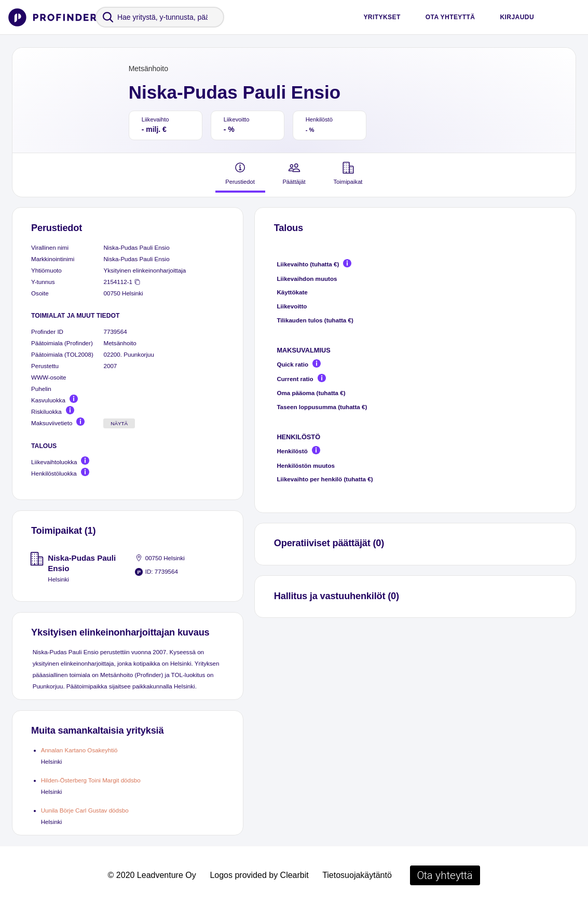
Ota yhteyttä (450, 17)
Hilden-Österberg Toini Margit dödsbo (91, 780)
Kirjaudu (517, 17)
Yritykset (382, 17)
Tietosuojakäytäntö (357, 875)
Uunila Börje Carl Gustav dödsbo (85, 810)
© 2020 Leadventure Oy (152, 875)
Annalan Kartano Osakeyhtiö (79, 750)
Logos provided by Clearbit (259, 875)
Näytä (119, 423)
